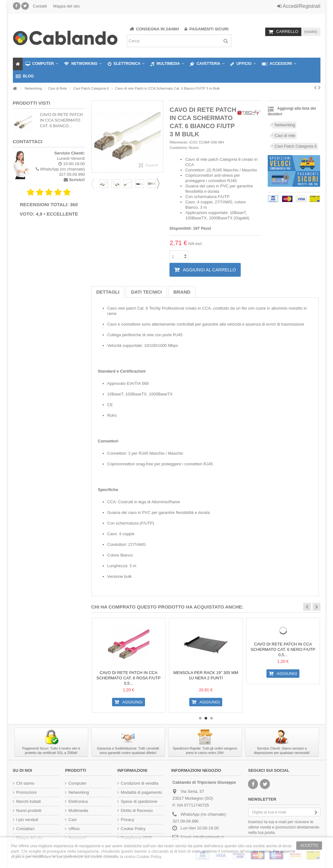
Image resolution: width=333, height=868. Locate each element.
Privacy (128, 820)
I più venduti (27, 820)
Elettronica (78, 801)
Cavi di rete (285, 136)
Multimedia (78, 810)
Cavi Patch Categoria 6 (296, 146)
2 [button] (206, 718)
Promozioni (27, 792)
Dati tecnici (146, 292)
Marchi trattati (29, 801)
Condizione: (179, 148)
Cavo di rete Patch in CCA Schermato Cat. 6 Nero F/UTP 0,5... (283, 649)
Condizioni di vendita (140, 783)
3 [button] (212, 718)
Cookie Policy (133, 829)
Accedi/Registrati (299, 6)
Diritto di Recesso (137, 810)
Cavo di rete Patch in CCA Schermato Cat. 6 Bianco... (61, 120)
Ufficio (74, 829)
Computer (77, 783)
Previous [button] (94, 184)
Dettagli (108, 292)
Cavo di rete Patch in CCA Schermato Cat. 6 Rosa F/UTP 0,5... (128, 678)
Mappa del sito (66, 6)
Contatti (40, 6)
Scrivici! (77, 180)
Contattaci (26, 829)
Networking (285, 125)
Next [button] (160, 184)
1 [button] (200, 718)
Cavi (73, 820)
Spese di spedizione (139, 801)
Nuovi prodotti (29, 810)
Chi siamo (25, 783)
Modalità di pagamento (142, 792)
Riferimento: (179, 142)
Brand (182, 292)
